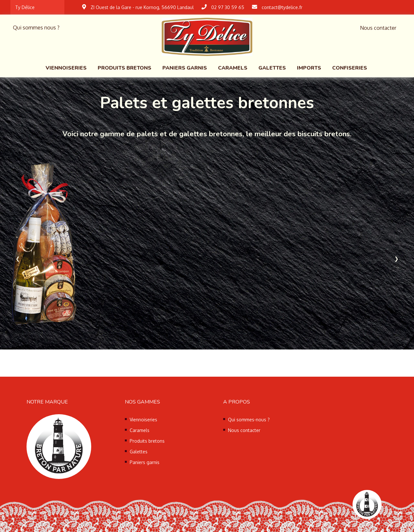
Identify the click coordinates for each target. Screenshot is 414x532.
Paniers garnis (185, 68)
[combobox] (37, 7)
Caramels (233, 68)
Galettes (272, 68)
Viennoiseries (66, 68)
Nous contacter (378, 28)
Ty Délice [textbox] (25, 7)
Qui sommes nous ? (36, 28)
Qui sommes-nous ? (249, 420)
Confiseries (350, 68)
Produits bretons (125, 68)
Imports (309, 68)
